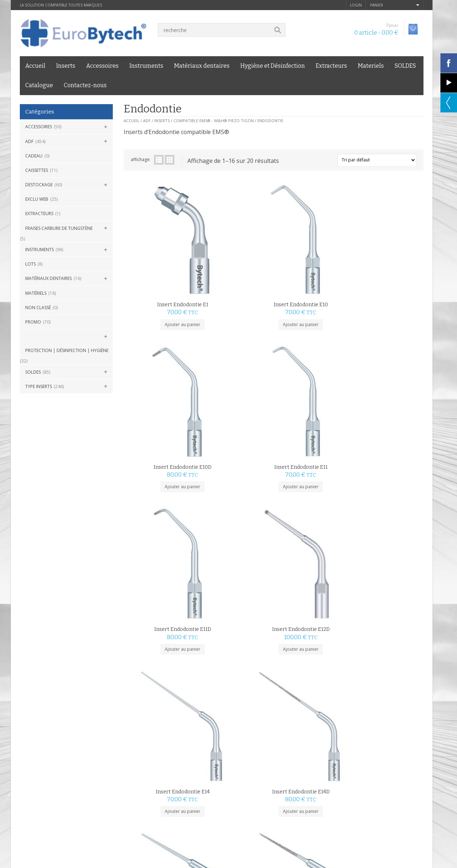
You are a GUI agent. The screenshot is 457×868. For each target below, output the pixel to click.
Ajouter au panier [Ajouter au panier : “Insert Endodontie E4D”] (311, 638)
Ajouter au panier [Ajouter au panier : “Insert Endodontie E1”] (161, 281)
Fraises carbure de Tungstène (59, 228)
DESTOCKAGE (39, 185)
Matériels (36, 293)
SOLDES (405, 66)
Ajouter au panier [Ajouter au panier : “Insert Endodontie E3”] (386, 519)
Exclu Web (37, 199)
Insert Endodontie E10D (311, 261)
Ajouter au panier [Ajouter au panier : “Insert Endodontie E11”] (386, 281)
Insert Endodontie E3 (386, 500)
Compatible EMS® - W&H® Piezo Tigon (214, 121)
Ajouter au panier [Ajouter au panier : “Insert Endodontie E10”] (236, 281)
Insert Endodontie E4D (311, 619)
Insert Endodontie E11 (386, 261)
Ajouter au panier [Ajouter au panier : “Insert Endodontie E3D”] (161, 638)
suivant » (156, 669)
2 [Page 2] (139, 669)
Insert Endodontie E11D (161, 381)
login (356, 5)
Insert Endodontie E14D (386, 381)
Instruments (146, 66)
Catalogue (39, 85)
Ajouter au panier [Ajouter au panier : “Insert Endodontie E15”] (161, 519)
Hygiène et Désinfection (273, 66)
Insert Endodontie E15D (236, 500)
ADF (29, 141)
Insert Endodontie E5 (386, 619)
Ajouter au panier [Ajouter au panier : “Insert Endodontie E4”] (236, 638)
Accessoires (102, 66)
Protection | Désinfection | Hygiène (67, 350)
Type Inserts (39, 386)
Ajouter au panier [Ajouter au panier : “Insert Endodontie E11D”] (161, 400)
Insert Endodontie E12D (236, 381)
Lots (30, 264)
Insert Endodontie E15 (161, 500)
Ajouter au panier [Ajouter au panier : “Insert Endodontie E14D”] (386, 400)
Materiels (371, 66)
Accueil (35, 66)
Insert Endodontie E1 (161, 261)
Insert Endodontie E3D (161, 619)
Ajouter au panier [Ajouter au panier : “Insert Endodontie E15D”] (236, 519)
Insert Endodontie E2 (311, 500)
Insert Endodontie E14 (311, 381)
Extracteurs (331, 66)
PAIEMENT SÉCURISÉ (174, 709)
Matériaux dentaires (202, 66)
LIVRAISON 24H (63, 709)
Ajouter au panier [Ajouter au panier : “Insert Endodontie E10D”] (311, 281)
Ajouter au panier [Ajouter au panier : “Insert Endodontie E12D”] (236, 400)
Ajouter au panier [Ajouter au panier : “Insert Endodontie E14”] (311, 400)
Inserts (66, 66)
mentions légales (52, 750)
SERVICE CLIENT (375, 709)
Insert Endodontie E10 (236, 261)
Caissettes (37, 170)
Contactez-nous (85, 85)
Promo (33, 322)
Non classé (38, 308)
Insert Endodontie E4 (236, 619)
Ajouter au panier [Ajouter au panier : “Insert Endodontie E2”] (311, 519)
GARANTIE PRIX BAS (276, 709)
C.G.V (25, 750)
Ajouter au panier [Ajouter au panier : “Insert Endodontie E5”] (386, 638)
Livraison (82, 750)
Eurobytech (86, 767)
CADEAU (34, 156)
